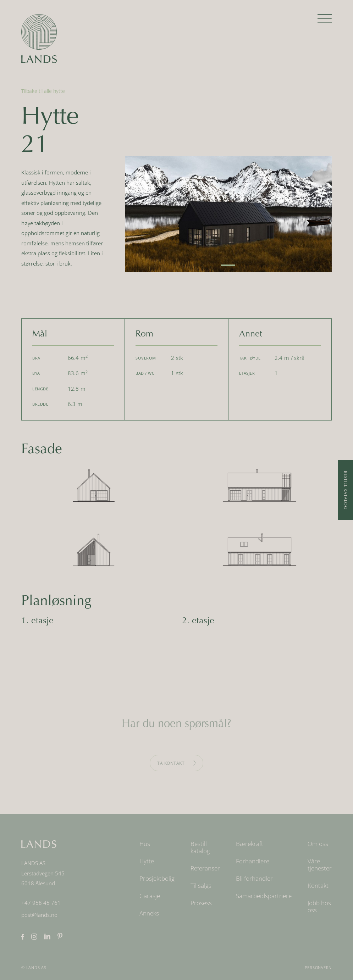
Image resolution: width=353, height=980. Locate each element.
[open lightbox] (228, 214)
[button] (325, 21)
